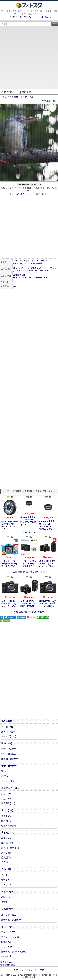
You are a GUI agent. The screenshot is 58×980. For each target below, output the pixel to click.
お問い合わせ (45, 17)
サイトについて (14, 17)
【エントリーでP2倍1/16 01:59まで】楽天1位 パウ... (10, 565)
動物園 (39, 263)
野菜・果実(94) (9, 826)
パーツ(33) (6, 885)
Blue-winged (42, 261)
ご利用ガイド (23, 194)
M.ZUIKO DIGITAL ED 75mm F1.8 (32, 271)
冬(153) (5, 776)
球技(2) (5, 902)
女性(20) (5, 880)
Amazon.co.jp (29, 532)
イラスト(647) (8, 926)
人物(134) (6, 869)
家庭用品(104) (8, 803)
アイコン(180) (8, 932)
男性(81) (5, 875)
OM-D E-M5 (36, 268)
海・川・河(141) (9, 732)
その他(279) (7, 909)
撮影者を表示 (7, 962)
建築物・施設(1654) (11, 759)
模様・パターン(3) (10, 947)
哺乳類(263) (7, 843)
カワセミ (28, 263)
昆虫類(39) (6, 857)
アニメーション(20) (11, 937)
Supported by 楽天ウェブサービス (29, 572)
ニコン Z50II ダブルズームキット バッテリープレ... (47, 563)
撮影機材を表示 (8, 965)
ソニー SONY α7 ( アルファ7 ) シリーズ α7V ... (9, 603)
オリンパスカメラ (21, 268)
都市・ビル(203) (9, 749)
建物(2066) (7, 743)
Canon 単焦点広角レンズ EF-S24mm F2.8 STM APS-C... (47, 525)
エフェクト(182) (9, 915)
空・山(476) (7, 727)
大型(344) (6, 794)
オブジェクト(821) (10, 788)
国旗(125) (6, 942)
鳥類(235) (6, 853)
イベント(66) (8, 781)
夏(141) (5, 771)
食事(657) (6, 816)
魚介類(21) (6, 862)
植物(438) (6, 838)
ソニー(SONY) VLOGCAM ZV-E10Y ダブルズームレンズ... (28, 605)
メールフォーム (29, 970)
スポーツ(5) (7, 891)
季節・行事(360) (9, 766)
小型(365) (6, 798)
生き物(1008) (8, 833)
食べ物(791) (7, 810)
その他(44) (6, 956)
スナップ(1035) (9, 736)
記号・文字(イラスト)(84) (14, 952)
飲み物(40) (6, 821)
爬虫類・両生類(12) (11, 848)
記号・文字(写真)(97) (11, 920)
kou (15, 286)
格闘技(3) (6, 897)
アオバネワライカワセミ (24, 261)
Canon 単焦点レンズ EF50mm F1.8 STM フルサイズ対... (28, 521)
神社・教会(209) (9, 754)
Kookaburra (19, 263)
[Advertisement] (29, 57)
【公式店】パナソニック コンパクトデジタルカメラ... (28, 565)
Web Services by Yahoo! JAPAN (29, 612)
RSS (16, 970)
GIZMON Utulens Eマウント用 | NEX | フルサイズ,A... (10, 525)
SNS (42, 970)
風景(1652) (7, 721)
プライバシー (30, 17)
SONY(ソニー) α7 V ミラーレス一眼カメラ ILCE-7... (47, 603)
